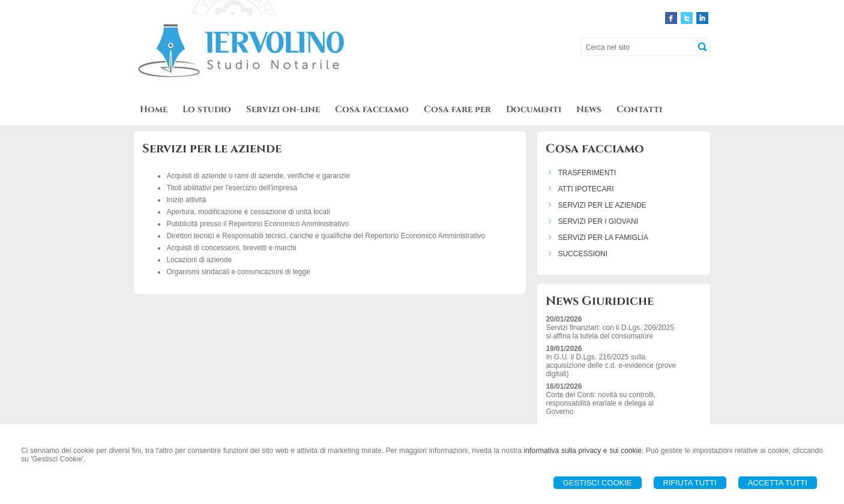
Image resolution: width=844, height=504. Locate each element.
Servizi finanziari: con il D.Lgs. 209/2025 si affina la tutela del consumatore (610, 332)
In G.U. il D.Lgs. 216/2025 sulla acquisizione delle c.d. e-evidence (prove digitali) (611, 365)
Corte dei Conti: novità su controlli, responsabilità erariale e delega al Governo (601, 403)
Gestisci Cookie (598, 483)
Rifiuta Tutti (690, 483)
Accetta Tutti (778, 483)
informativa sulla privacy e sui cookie (583, 451)
